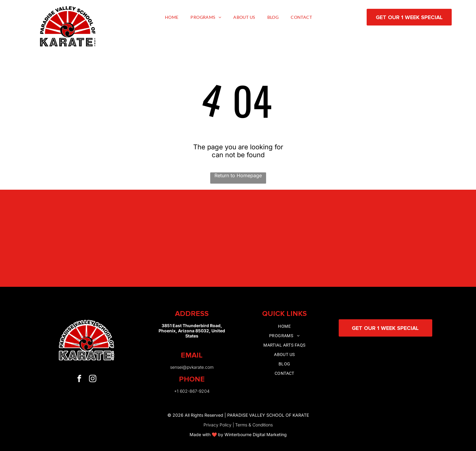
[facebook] (79, 380)
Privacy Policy (217, 425)
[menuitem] (172, 17)
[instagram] (93, 380)
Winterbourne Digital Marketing (256, 434)
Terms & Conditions (254, 425)
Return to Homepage (238, 175)
